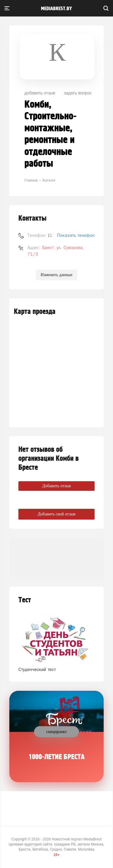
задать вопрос (78, 93)
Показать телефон (76, 235)
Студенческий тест (37, 669)
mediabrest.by (56, 9)
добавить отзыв (40, 93)
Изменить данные (56, 275)
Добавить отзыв (56, 486)
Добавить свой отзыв (56, 514)
